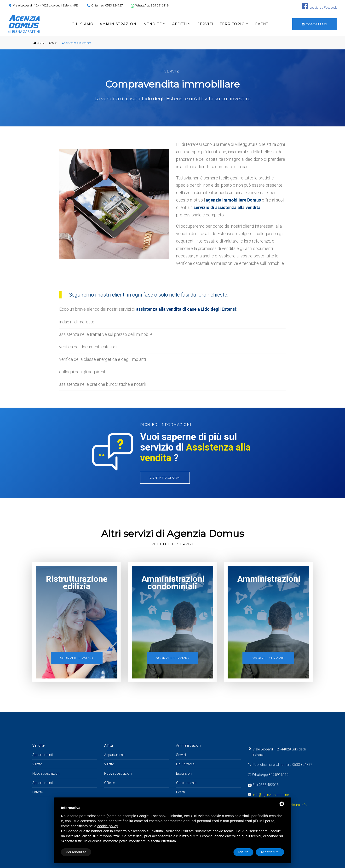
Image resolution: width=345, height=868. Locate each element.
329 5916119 (279, 775)
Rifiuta (244, 852)
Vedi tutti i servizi (172, 544)
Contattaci (314, 24)
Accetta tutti (270, 852)
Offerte (37, 792)
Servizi (206, 24)
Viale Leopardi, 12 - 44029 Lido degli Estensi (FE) (46, 5)
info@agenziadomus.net (271, 795)
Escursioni (184, 773)
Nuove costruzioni (46, 773)
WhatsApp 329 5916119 (152, 5)
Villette (37, 764)
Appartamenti (43, 755)
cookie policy (108, 826)
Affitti (180, 24)
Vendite (153, 24)
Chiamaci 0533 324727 (107, 5)
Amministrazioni (119, 24)
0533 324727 (302, 765)
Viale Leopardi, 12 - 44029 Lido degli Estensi (279, 752)
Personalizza (76, 852)
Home (39, 43)
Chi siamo (83, 24)
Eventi (263, 24)
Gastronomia (186, 783)
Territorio (232, 24)
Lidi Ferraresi (186, 764)
